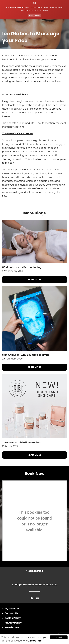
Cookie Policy (13, 618)
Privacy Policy (13, 623)
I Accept (59, 637)
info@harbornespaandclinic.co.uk (36, 585)
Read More (34, 280)
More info (36, 641)
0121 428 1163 (36, 571)
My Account (12, 609)
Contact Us (11, 613)
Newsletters (12, 628)
